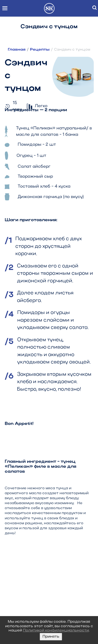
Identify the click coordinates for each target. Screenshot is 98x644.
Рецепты (40, 50)
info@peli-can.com (37, 589)
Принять (51, 637)
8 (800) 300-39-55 (38, 573)
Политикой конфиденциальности (56, 631)
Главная (17, 50)
